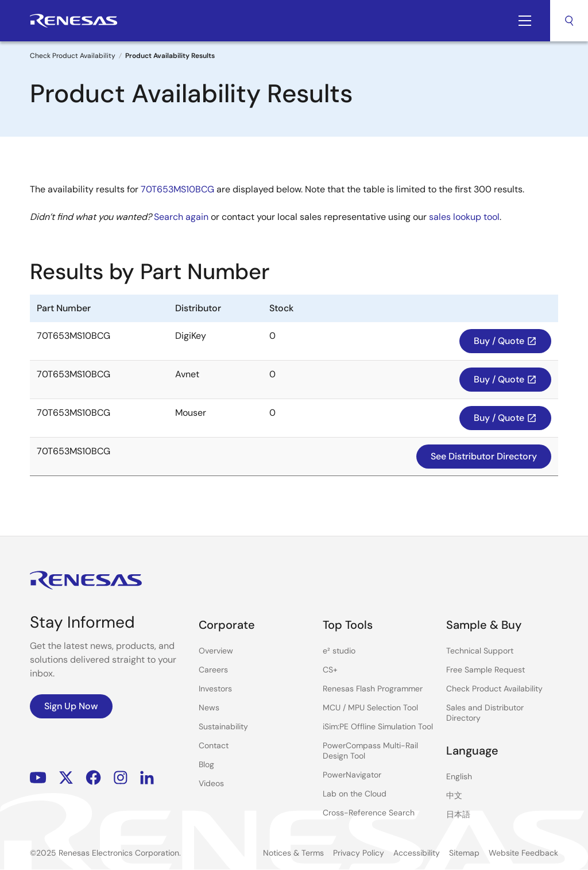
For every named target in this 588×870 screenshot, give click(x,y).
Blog (206, 764)
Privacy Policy (359, 853)
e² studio (339, 651)
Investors (215, 689)
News (209, 707)
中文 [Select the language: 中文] (454, 795)
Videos (211, 783)
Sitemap (464, 853)
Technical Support (480, 651)
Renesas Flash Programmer (373, 689)
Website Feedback (523, 853)
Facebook (93, 778)
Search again (181, 217)
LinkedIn (147, 778)
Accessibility (417, 853)
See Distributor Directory (484, 456)
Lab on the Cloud (355, 794)
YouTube (38, 778)
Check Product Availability (73, 56)
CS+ (330, 670)
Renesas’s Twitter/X (66, 778)
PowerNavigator (352, 775)
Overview (216, 651)
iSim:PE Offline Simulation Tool (378, 726)
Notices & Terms (293, 853)
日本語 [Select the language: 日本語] (458, 814)
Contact (214, 745)
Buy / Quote (505, 341)
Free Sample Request (486, 670)
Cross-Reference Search (369, 813)
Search (569, 21)
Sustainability (223, 726)
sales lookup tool (464, 217)
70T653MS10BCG (177, 189)
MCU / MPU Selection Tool (370, 707)
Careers (213, 670)
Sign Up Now (71, 706)
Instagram (121, 778)
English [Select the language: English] (459, 776)
